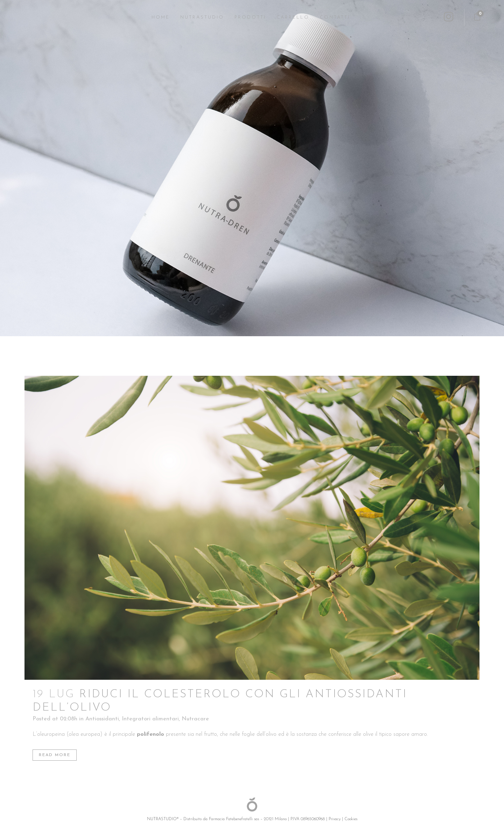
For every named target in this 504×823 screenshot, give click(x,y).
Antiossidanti (102, 719)
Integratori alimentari (150, 719)
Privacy (335, 819)
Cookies (351, 819)
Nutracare (195, 719)
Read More (55, 755)
